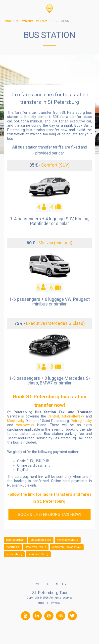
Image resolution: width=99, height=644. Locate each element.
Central (53, 416)
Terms (40, 603)
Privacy (55, 603)
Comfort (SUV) (55, 165)
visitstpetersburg (68, 540)
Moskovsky (16, 421)
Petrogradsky (81, 421)
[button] (5, 8)
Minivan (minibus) (55, 243)
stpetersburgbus (36, 547)
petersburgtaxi (15, 540)
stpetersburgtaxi (41, 540)
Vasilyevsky (25, 425)
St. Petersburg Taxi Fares (32, 21)
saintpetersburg (38, 554)
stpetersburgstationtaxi (67, 547)
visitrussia (13, 547)
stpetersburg (14, 554)
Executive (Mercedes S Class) (55, 323)
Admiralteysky (73, 416)
